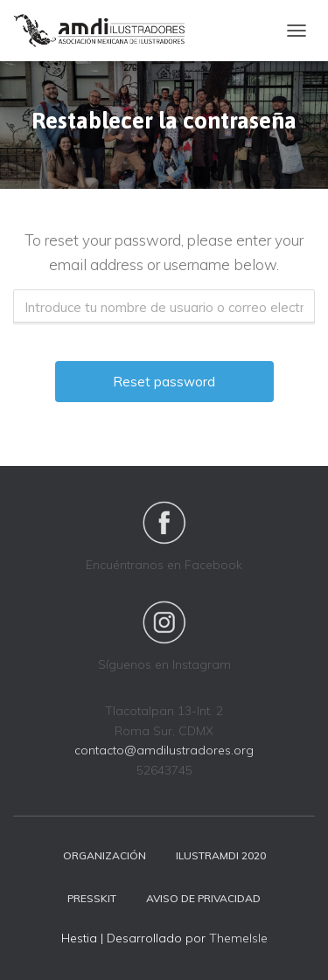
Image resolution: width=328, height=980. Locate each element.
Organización (105, 855)
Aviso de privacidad (203, 898)
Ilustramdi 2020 (221, 855)
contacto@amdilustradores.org (164, 750)
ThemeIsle (238, 938)
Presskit (92, 898)
